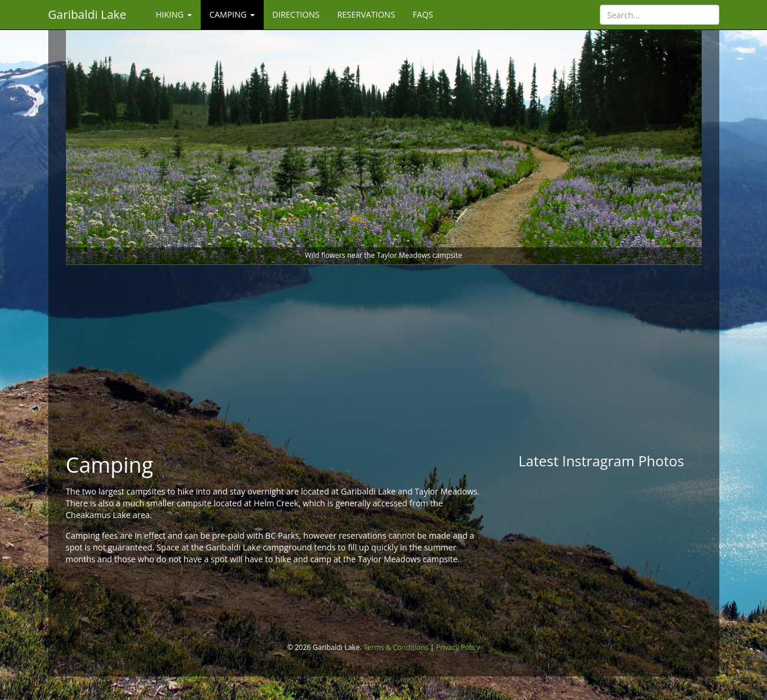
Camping (232, 14)
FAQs (423, 14)
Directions (296, 14)
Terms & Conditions (396, 647)
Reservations (366, 14)
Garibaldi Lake (87, 14)
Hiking (174, 14)
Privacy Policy (458, 647)
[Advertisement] (384, 359)
